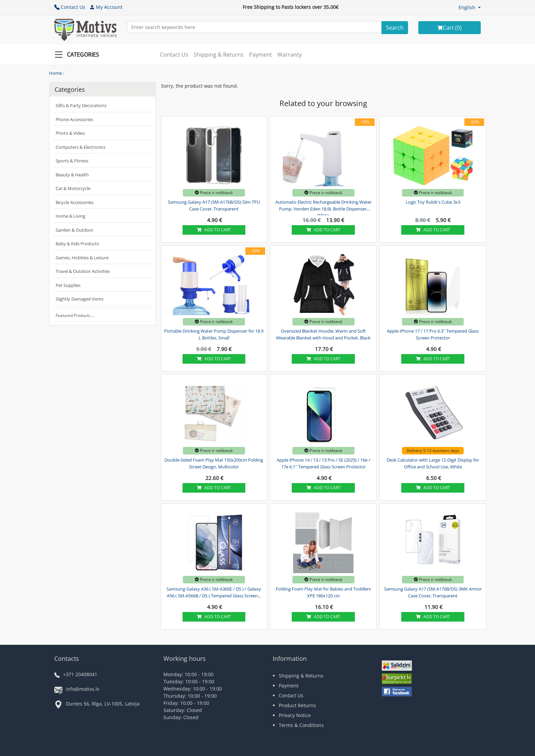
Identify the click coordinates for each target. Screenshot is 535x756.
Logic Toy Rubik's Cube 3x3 (433, 202)
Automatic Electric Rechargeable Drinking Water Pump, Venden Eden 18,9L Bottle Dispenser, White (323, 208)
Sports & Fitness (72, 161)
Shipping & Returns (219, 55)
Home (55, 73)
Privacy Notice (295, 715)
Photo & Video (70, 133)
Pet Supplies (68, 285)
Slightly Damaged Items (79, 299)
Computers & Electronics (81, 147)
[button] (470, 7)
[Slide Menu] (79, 55)
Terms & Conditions (301, 725)
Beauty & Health (72, 175)
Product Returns (297, 705)
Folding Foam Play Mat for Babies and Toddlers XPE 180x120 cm (323, 592)
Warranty (290, 55)
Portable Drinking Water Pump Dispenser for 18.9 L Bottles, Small (214, 334)
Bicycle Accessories (75, 202)
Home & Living (70, 216)
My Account (106, 7)
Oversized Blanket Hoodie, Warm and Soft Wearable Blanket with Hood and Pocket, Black (323, 334)
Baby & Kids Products (77, 244)
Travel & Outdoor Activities (83, 271)
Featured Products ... (75, 315)
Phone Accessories (74, 119)
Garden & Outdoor (75, 230)
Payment (261, 55)
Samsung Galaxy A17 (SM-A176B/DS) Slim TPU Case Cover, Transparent (214, 205)
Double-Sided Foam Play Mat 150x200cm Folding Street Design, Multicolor (214, 463)
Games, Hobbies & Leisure (82, 258)
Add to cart (214, 230)
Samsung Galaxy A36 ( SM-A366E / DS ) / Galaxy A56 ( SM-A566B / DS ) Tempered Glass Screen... (214, 592)
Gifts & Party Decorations (81, 105)
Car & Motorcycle (73, 188)
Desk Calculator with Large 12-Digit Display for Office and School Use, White (433, 463)
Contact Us (70, 7)
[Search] (395, 28)
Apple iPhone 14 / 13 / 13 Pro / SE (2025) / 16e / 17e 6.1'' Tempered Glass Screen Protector (323, 463)
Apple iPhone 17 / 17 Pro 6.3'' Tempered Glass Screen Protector (433, 334)
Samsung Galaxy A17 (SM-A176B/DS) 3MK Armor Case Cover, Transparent (433, 592)
